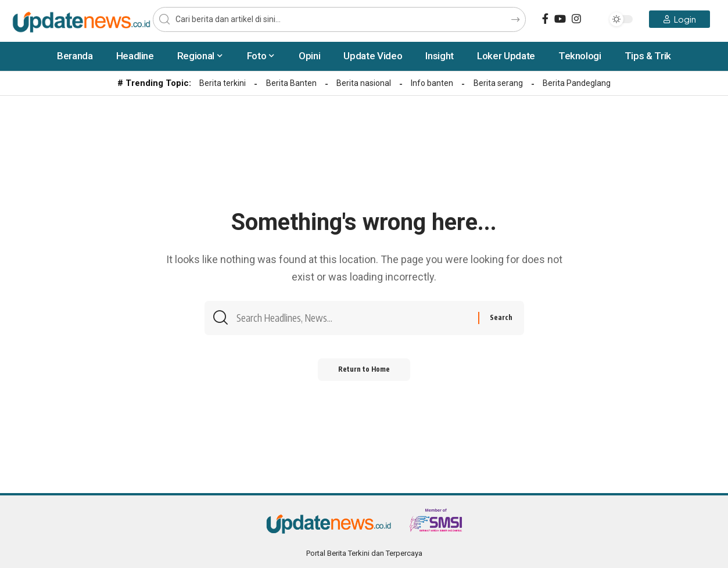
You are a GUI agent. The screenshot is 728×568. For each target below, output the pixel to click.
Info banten (432, 83)
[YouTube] (560, 19)
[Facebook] (545, 19)
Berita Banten (291, 83)
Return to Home (364, 373)
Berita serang (498, 83)
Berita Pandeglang (577, 83)
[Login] (679, 19)
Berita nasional (364, 83)
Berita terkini (223, 83)
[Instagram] (576, 19)
